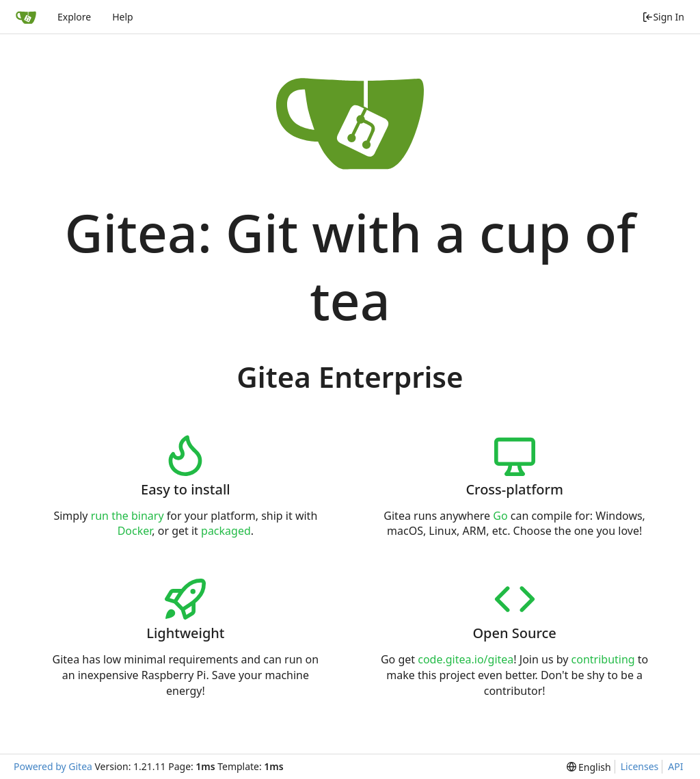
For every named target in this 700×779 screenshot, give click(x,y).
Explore (74, 17)
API (675, 766)
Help (123, 17)
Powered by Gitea (53, 766)
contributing (603, 659)
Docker (135, 531)
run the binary (127, 516)
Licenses (640, 766)
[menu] (589, 767)
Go (500, 516)
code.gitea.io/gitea (466, 659)
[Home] (26, 17)
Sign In (663, 17)
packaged (226, 531)
